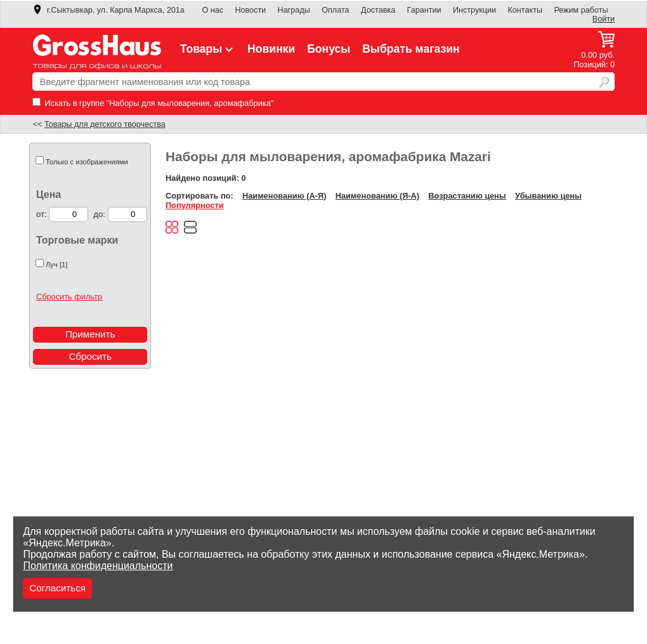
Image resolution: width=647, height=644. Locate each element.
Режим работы (581, 10)
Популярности (195, 205)
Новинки (271, 49)
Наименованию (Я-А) (377, 196)
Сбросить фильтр (69, 297)
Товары (208, 49)
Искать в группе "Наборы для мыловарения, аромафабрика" (153, 103)
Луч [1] (56, 265)
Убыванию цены (548, 196)
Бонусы (329, 49)
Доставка (378, 10)
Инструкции (474, 10)
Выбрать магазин (411, 49)
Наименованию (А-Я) (284, 196)
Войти (604, 19)
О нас (212, 10)
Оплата (335, 10)
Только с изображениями (87, 162)
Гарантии (424, 10)
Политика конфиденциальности (98, 566)
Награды (294, 10)
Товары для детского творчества (105, 124)
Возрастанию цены (467, 196)
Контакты (525, 10)
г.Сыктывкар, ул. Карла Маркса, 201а (108, 10)
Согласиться (57, 588)
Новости (250, 10)
